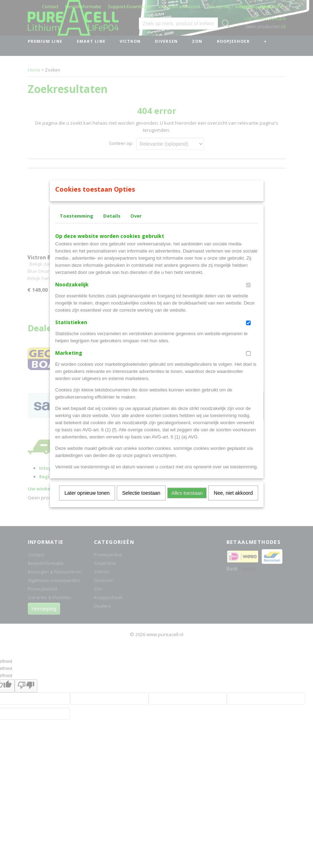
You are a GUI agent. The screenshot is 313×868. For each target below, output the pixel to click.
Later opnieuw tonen (87, 502)
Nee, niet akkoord (233, 502)
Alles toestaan (187, 502)
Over (136, 225)
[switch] (248, 294)
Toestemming (77, 225)
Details (112, 225)
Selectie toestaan (141, 502)
